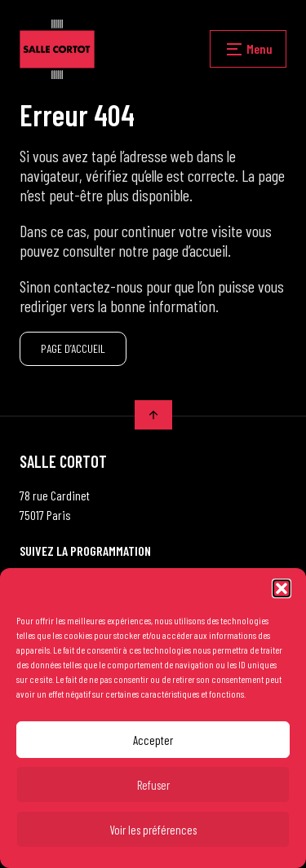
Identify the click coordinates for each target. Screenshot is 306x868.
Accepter (153, 740)
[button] (282, 588)
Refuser (153, 785)
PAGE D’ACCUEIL (73, 348)
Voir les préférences (153, 830)
